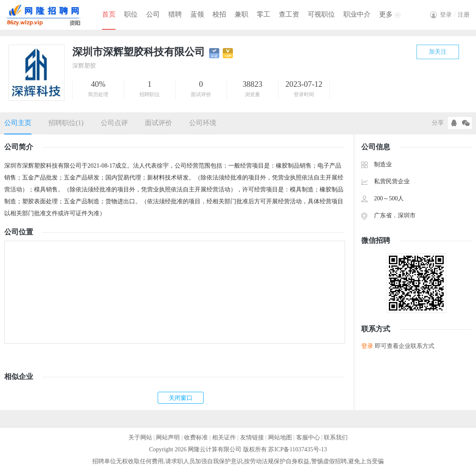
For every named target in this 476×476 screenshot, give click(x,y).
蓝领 (197, 14)
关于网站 (140, 438)
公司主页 (18, 123)
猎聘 (175, 14)
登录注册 (455, 15)
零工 (263, 14)
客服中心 (308, 438)
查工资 (289, 14)
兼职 (241, 14)
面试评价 (159, 123)
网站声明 (168, 438)
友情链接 (252, 438)
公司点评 (114, 123)
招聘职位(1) (66, 123)
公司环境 (203, 123)
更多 (386, 14)
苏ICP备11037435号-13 (297, 449)
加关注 (438, 52)
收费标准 (196, 438)
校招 (219, 14)
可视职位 (321, 14)
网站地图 (280, 438)
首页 (109, 14)
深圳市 (407, 215)
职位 (131, 14)
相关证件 (224, 438)
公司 (153, 14)
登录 (367, 346)
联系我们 (336, 438)
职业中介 (357, 14)
